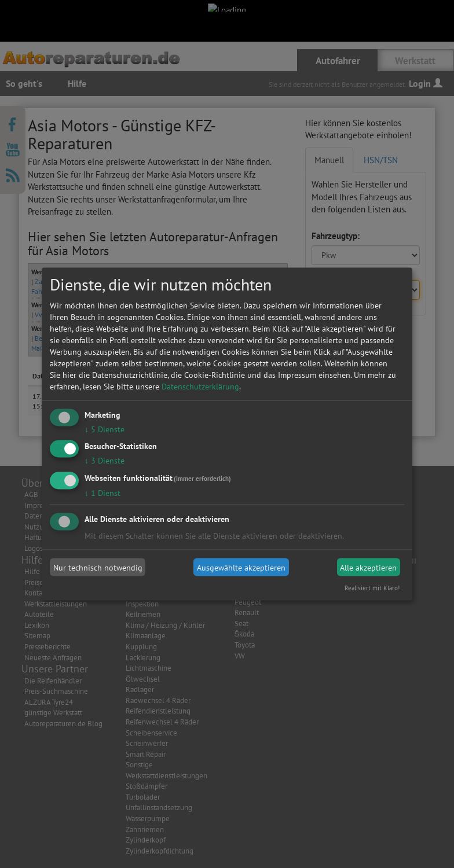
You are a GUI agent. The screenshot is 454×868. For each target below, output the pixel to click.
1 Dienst (102, 493)
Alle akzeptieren (368, 567)
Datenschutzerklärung (200, 386)
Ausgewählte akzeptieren (241, 567)
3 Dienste (105, 461)
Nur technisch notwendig (98, 567)
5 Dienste (105, 429)
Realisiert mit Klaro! (372, 588)
